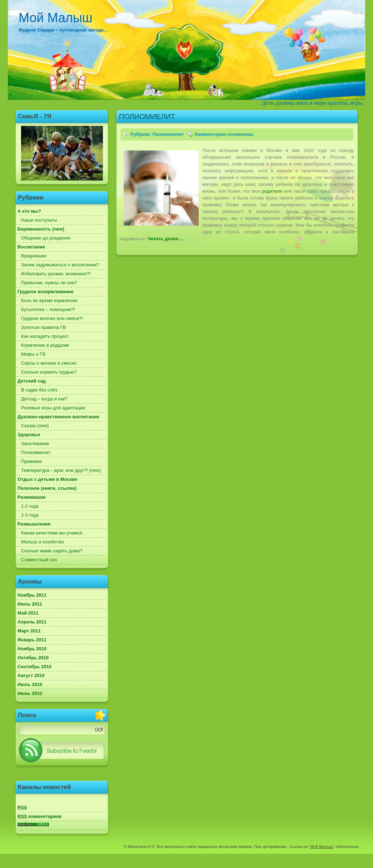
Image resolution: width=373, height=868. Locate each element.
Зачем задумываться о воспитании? (60, 265)
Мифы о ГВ (33, 354)
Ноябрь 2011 (32, 595)
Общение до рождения (46, 238)
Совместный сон (39, 560)
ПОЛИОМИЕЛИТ (147, 117)
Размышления (34, 524)
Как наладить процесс (45, 336)
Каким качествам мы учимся (52, 533)
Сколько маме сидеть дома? (52, 551)
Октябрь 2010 (33, 658)
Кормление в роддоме (45, 345)
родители (272, 191)
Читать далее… (165, 239)
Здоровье (29, 435)
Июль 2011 (30, 604)
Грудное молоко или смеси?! (52, 318)
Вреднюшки (34, 256)
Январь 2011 (32, 640)
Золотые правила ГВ (43, 327)
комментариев (40, 816)
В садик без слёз (39, 390)
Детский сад (32, 381)
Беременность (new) (41, 229)
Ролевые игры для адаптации (53, 408)
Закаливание (35, 443)
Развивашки (32, 497)
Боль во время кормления (49, 300)
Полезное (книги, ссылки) (47, 488)
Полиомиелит (36, 452)
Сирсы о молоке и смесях (49, 363)
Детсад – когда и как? (44, 399)
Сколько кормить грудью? (49, 372)
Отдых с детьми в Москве (47, 479)
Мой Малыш (56, 18)
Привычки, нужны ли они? (49, 283)
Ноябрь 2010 (32, 649)
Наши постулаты (39, 220)
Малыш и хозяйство (43, 542)
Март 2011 (29, 631)
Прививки (31, 461)
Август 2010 (31, 675)
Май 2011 (28, 613)
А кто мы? (29, 211)
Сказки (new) (35, 426)
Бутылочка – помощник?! (48, 309)
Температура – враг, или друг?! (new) (61, 470)
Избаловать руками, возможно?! (56, 274)
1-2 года (30, 506)
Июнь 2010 (30, 693)
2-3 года (30, 515)
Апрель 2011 (32, 622)
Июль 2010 (30, 684)
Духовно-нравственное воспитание (58, 417)
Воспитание (31, 247)
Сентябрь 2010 (34, 667)
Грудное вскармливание (46, 292)
